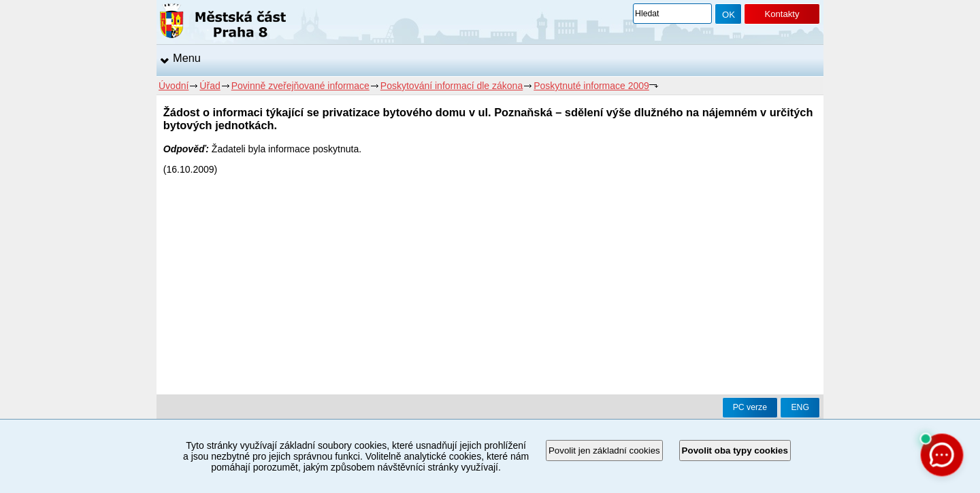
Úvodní (174, 86)
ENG (800, 407)
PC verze (750, 407)
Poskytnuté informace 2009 (591, 86)
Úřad (210, 86)
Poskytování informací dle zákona (452, 86)
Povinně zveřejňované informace (300, 86)
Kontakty (782, 14)
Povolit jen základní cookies (604, 451)
